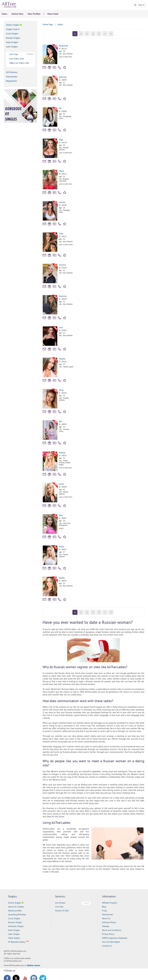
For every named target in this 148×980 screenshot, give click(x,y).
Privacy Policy (108, 934)
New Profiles (34, 14)
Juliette (62, 202)
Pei (60, 108)
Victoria (62, 265)
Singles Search (13, 29)
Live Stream (60, 903)
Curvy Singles (12, 34)
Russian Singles (13, 38)
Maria (61, 171)
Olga (61, 140)
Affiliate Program (109, 903)
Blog (104, 907)
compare (30, 54)
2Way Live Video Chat (19, 63)
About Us (106, 918)
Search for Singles (16, 907)
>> (111, 34)
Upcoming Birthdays (17, 915)
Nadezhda (63, 46)
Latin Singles (12, 47)
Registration (11, 81)
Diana (61, 547)
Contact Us (107, 946)
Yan (60, 421)
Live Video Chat (16, 59)
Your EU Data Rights (111, 942)
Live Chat (13, 54)
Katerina (63, 77)
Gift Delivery (12, 72)
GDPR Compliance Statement (115, 938)
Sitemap (106, 926)
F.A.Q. (104, 911)
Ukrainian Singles (16, 926)
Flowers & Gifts (62, 911)
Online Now (17, 14)
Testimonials (12, 77)
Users (4, 14)
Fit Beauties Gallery (17, 942)
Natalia (62, 359)
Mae (61, 515)
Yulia (61, 234)
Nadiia (62, 578)
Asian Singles (12, 42)
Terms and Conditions (112, 930)
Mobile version (34, 965)
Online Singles (13, 25)
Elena (61, 484)
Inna (61, 327)
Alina (61, 390)
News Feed (53, 14)
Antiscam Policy (109, 922)
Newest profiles (15, 911)
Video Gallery (14, 938)
